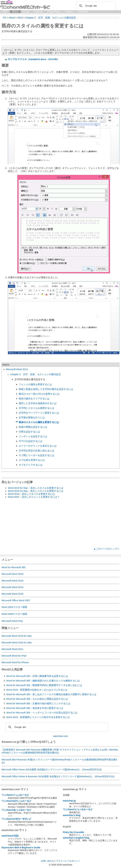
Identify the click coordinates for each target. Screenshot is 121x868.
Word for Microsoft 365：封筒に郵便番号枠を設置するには (37, 676)
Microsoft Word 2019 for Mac (17, 636)
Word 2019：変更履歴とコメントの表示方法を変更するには (38, 717)
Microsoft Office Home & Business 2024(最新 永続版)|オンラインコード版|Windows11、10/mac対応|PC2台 (58, 776)
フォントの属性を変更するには (35, 384)
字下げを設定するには (31, 441)
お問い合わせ (47, 861)
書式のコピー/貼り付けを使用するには (39, 394)
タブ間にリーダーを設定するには (36, 455)
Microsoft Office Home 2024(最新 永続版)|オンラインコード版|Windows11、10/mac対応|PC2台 (52, 769)
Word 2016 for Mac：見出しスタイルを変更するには (36, 491)
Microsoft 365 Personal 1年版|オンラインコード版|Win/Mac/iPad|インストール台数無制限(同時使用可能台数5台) (59, 761)
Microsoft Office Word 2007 (16, 600)
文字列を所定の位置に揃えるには (36, 451)
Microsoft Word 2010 (12, 594)
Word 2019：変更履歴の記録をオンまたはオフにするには (37, 690)
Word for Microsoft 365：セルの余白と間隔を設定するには (37, 699)
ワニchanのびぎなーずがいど (16, 819)
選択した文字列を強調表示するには (38, 403)
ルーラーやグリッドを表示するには (38, 446)
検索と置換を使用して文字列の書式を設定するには (46, 389)
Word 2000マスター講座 (14, 614)
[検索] (96, 6)
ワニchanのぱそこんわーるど (16, 801)
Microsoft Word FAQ (12, 621)
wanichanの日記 (10, 836)
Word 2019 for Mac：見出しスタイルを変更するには (36, 488)
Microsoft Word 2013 (17, 369)
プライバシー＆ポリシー (68, 861)
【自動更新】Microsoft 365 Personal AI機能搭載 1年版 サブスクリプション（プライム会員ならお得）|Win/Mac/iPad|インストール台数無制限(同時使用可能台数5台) (60, 751)
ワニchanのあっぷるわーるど (16, 810)
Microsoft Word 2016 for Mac (17, 642)
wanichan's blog (72, 815)
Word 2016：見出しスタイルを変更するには (31, 494)
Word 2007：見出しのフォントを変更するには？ (34, 497)
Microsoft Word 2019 (12, 574)
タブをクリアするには (31, 465)
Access (69, 12)
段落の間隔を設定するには (33, 427)
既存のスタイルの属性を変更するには (43, 26)
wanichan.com (60, 736)
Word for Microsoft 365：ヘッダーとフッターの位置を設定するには (42, 713)
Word (15, 12)
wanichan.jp (69, 801)
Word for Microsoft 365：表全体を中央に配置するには (35, 708)
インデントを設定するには (33, 436)
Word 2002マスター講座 (14, 607)
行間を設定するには (29, 432)
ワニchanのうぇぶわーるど (15, 795)
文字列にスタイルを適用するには (36, 408)
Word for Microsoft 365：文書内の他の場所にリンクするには (38, 703)
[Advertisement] (60, 523)
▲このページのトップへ (106, 549)
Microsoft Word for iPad (14, 656)
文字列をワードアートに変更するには (39, 413)
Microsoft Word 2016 (12, 581)
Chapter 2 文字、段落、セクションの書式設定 (36, 374)
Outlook (38, 12)
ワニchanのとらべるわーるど (78, 809)
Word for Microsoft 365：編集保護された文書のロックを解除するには (43, 681)
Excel (26, 12)
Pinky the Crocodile (73, 832)
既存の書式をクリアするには (34, 399)
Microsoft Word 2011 (12, 649)
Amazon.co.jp (11, 742)
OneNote (83, 12)
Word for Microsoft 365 (13, 567)
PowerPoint (54, 12)
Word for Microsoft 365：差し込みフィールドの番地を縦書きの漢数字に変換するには (51, 694)
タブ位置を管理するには (32, 460)
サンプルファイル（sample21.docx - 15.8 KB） (34, 59)
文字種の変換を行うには (32, 417)
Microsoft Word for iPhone (15, 662)
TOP (5, 12)
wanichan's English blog (76, 838)
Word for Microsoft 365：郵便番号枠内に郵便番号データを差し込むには (44, 685)
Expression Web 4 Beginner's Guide (21, 848)
